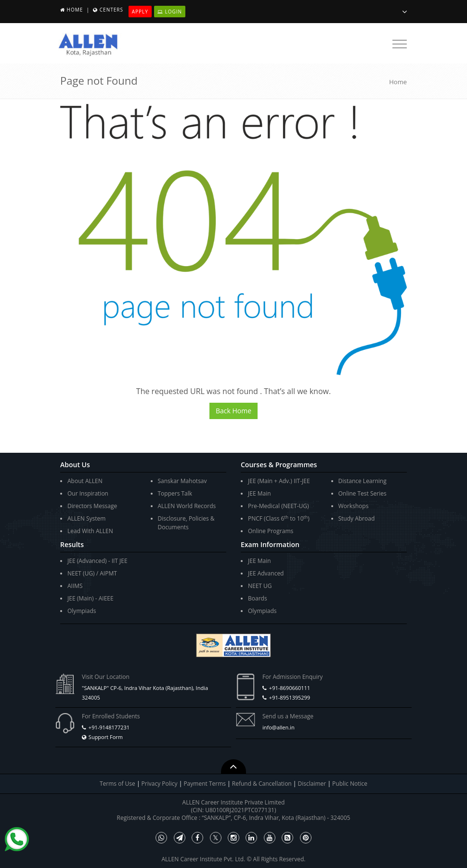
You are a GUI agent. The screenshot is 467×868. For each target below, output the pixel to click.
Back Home (233, 411)
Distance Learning (363, 481)
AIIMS (75, 586)
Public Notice (350, 784)
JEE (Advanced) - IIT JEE (97, 561)
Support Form (106, 737)
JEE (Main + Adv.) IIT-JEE (279, 481)
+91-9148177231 (109, 727)
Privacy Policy (160, 784)
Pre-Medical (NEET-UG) (279, 506)
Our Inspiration (88, 493)
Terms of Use (117, 784)
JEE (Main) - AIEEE (91, 598)
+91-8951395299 (290, 697)
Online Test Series (363, 493)
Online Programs (271, 531)
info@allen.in (279, 727)
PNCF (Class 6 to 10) (279, 518)
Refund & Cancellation (263, 784)
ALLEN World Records (187, 506)
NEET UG (260, 586)
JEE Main (259, 493)
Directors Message (92, 506)
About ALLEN (85, 481)
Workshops (354, 506)
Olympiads (82, 611)
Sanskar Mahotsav (182, 481)
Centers (111, 10)
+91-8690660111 (290, 688)
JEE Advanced (266, 573)
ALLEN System (86, 518)
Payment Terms (205, 784)
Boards (258, 598)
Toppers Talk (175, 493)
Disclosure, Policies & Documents (186, 523)
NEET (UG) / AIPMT (92, 573)
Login (170, 12)
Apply (140, 12)
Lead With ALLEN (90, 531)
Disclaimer (313, 784)
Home (75, 10)
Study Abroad (357, 518)
